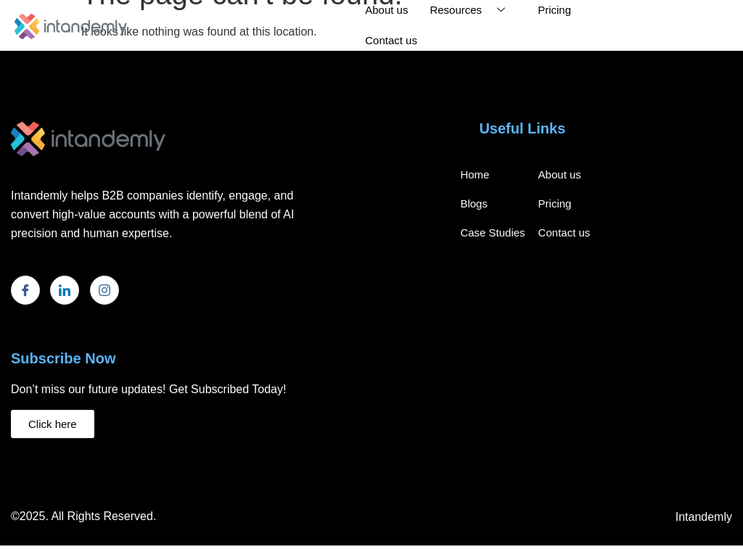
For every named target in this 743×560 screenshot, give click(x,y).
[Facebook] (25, 290)
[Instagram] (104, 290)
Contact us (391, 40)
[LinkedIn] (65, 290)
